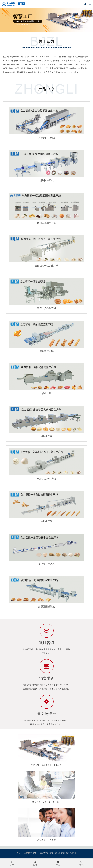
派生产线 (47, 393)
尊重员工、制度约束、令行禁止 (47, 802)
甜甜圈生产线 (47, 180)
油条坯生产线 (47, 351)
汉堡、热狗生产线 (47, 308)
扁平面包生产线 (46, 564)
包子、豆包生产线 (47, 479)
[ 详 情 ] (76, 72)
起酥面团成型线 (46, 607)
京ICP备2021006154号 (39, 853)
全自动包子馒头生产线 (47, 266)
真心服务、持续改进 (46, 840)
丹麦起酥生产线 (46, 138)
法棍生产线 (46, 521)
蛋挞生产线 (46, 436)
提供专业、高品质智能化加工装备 (46, 765)
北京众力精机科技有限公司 (59, 853)
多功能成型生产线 (47, 223)
